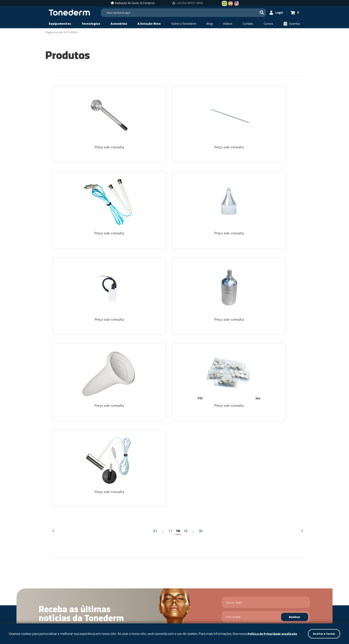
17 (170, 400)
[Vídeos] (228, 24)
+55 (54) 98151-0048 (260, 594)
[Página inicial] (54, 32)
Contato (223, 538)
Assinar (295, 486)
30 (201, 400)
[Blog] (210, 24)
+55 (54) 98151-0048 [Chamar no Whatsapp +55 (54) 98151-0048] (189, 3)
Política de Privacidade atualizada (36, 634)
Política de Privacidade (287, 498)
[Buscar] (254, 13)
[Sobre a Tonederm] (184, 24)
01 (155, 400)
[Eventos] (292, 24)
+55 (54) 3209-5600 (264, 588)
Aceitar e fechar (323, 631)
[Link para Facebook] (295, 588)
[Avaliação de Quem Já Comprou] (133, 3)
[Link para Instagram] (301, 588)
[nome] (266, 486)
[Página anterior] (53, 400)
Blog (184, 538)
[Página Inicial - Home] (69, 12)
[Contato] (248, 24)
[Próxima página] (302, 400)
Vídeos (202, 538)
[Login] (270, 13)
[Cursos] (268, 24)
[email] (266, 472)
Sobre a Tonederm (158, 538)
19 (185, 400)
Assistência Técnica (254, 538)
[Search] (180, 13)
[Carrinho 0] (293, 13)
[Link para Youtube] (308, 588)
